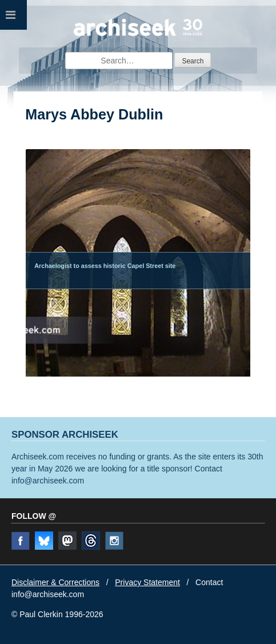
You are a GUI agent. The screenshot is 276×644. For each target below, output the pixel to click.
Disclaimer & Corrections (55, 582)
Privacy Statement (147, 582)
